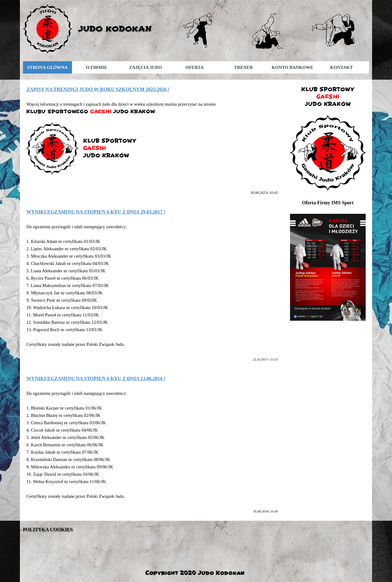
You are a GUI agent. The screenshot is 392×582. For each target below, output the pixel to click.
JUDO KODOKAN (115, 29)
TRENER (243, 67)
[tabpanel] (152, 141)
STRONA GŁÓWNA (47, 67)
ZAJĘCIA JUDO (145, 67)
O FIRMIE (96, 67)
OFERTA (194, 67)
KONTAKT (341, 67)
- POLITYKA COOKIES (46, 529)
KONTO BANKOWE (292, 67)
